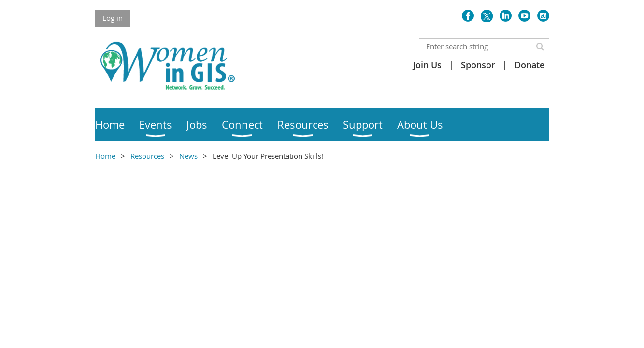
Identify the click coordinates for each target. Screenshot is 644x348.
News (188, 156)
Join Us (427, 65)
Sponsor (478, 65)
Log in (113, 18)
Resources (147, 156)
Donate (530, 65)
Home (105, 156)
